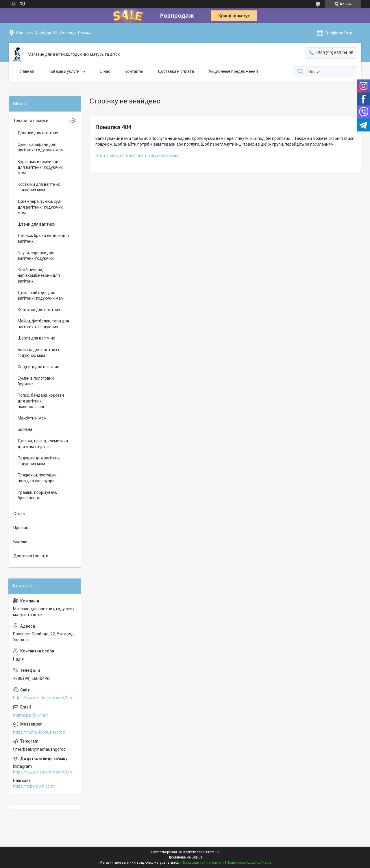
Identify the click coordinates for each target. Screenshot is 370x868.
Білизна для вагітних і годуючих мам (38, 353)
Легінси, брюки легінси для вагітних (43, 238)
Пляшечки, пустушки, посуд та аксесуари (38, 478)
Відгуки (20, 542)
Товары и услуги (64, 71)
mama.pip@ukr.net (30, 715)
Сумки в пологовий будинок (36, 381)
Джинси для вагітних (38, 133)
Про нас (21, 528)
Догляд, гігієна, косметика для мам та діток (43, 444)
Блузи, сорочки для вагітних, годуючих (36, 256)
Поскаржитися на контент (203, 863)
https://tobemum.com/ (34, 786)
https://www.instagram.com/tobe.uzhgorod (45, 698)
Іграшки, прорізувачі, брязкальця (37, 495)
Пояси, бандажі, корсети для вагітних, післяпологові (41, 401)
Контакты (134, 71)
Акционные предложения (233, 71)
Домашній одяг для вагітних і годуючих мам (41, 296)
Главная (26, 71)
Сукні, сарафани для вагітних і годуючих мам (41, 147)
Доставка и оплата (176, 71)
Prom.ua (213, 852)
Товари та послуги (31, 120)
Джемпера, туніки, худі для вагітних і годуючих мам (40, 207)
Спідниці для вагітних (38, 367)
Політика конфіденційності (249, 863)
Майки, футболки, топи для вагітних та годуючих (43, 324)
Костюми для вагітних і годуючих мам (137, 156)
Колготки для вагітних (39, 310)
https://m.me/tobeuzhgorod (39, 732)
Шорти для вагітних (36, 338)
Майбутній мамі (33, 418)
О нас (105, 71)
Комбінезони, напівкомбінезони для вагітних (39, 276)
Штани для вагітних (36, 224)
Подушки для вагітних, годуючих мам (39, 461)
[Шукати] (300, 72)
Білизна (25, 429)
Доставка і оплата (31, 556)
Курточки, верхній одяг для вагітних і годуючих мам (40, 167)
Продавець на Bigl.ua (185, 857)
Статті (19, 514)
